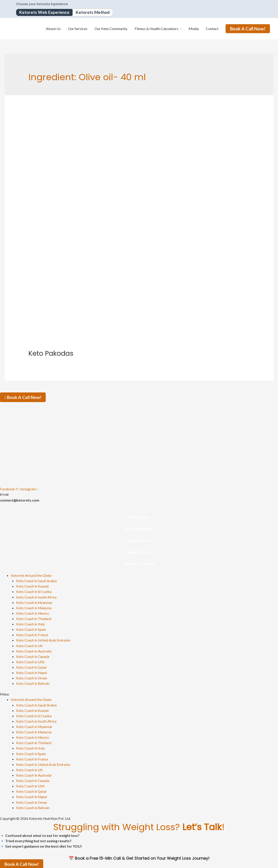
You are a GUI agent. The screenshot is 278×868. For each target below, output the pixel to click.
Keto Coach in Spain (31, 629)
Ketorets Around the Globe (32, 576)
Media (194, 29)
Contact (212, 29)
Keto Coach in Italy (31, 624)
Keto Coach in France (32, 635)
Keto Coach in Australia (34, 651)
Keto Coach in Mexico (33, 613)
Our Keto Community (111, 29)
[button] (139, 694)
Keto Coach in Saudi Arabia (37, 581)
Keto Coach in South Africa (37, 597)
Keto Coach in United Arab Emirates (44, 640)
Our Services (78, 29)
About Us (53, 29)
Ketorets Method (96, 13)
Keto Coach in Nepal (32, 672)
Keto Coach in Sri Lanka (34, 592)
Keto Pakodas (51, 354)
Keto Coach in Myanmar (35, 602)
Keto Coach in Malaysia (34, 608)
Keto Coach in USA (31, 662)
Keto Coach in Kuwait (33, 586)
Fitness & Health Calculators (156, 29)
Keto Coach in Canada (33, 656)
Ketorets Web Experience (45, 13)
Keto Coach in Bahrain (33, 683)
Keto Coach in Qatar (32, 667)
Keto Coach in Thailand (34, 619)
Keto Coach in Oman (32, 678)
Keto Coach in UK (30, 645)
